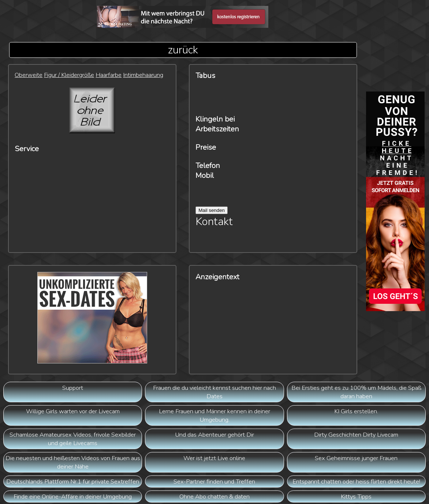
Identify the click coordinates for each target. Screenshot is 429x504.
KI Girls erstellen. (356, 411)
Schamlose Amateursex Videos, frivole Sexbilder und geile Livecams (73, 439)
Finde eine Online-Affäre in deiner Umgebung (73, 496)
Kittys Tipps (356, 496)
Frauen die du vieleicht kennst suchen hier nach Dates (214, 392)
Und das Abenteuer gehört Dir (214, 435)
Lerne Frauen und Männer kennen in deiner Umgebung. (214, 415)
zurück (183, 50)
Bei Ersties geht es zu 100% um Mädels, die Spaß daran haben (356, 392)
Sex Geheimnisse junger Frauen (356, 458)
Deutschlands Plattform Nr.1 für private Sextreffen (73, 481)
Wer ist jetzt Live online (214, 458)
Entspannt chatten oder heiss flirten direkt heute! (356, 481)
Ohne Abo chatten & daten (214, 496)
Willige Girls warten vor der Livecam (73, 411)
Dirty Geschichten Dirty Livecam (356, 435)
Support (73, 388)
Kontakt (214, 222)
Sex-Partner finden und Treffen (214, 481)
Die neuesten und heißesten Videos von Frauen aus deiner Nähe (73, 462)
